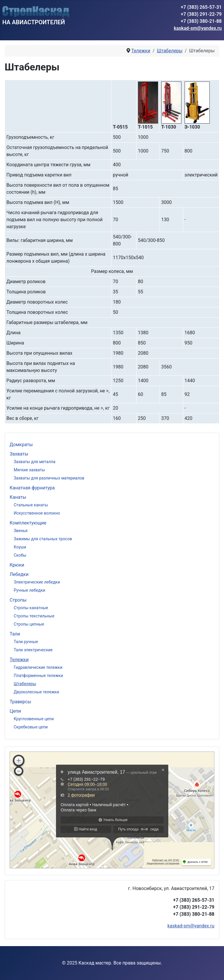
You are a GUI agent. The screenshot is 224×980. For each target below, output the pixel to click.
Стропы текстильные (34, 616)
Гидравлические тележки (38, 667)
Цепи (15, 711)
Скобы (20, 555)
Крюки (17, 565)
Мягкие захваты (29, 470)
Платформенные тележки (38, 676)
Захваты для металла (35, 462)
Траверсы (20, 702)
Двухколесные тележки (36, 692)
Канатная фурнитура (32, 488)
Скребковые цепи (31, 727)
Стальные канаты (31, 505)
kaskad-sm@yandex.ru (198, 28)
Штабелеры (25, 684)
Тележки (19, 660)
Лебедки (19, 574)
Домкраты (21, 445)
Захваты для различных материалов (49, 478)
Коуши (20, 547)
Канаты (18, 497)
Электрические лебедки (37, 582)
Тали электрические (33, 650)
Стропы (18, 600)
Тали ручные (26, 642)
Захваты (19, 454)
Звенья (21, 531)
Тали (15, 634)
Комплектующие (28, 523)
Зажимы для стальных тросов (43, 539)
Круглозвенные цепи (34, 719)
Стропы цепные (29, 624)
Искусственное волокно (37, 513)
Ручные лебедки (29, 590)
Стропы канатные (31, 608)
